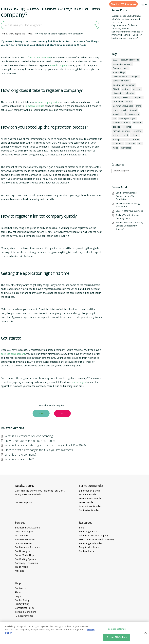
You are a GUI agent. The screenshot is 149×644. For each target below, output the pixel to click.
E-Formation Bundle (90, 491)
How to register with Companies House (30, 441)
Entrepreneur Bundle (90, 498)
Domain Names (23, 543)
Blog (81, 528)
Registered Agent (24, 532)
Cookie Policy (22, 600)
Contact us (21, 588)
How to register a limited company (32, 216)
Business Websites (25, 539)
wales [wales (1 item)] (115, 148)
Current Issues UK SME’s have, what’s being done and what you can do (127, 19)
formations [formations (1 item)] (118, 102)
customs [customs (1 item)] (126, 89)
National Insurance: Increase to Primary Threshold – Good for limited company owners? (127, 35)
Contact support (24, 502)
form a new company (39, 57)
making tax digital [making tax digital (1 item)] (127, 118)
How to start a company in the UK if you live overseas (39, 450)
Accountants (22, 535)
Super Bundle (86, 502)
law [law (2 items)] (114, 118)
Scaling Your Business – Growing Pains (128, 217)
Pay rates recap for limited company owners (125, 27)
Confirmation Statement (28, 547)
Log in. (143, 4)
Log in (18, 596)
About (18, 592)
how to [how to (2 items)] (124, 110)
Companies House (34, 106)
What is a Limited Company (94, 535)
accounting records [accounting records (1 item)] (130, 60)
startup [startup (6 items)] (116, 139)
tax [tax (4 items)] (124, 139)
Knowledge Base (88, 532)
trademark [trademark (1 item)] (118, 143)
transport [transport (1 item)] (130, 143)
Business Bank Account (27, 528)
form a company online (47, 102)
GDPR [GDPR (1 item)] (129, 102)
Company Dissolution (26, 563)
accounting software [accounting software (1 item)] (122, 64)
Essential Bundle (88, 494)
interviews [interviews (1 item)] (118, 114)
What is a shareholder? (19, 459)
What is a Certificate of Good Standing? (29, 436)
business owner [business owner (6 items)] (120, 77)
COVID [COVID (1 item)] (116, 89)
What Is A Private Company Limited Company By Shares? (129, 226)
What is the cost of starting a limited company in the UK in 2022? (46, 445)
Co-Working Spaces (25, 559)
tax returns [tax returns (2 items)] (134, 139)
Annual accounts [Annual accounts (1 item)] (121, 68)
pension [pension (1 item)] (117, 127)
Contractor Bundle (89, 510)
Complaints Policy (24, 608)
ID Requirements (24, 616)
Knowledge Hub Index (91, 543)
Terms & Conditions (26, 612)
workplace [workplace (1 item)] (126, 148)
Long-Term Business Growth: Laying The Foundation (126, 196)
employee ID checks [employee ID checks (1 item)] (122, 97)
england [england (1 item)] (138, 97)
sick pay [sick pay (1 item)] (135, 135)
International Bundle (90, 506)
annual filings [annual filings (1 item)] (119, 72)
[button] (41, 413)
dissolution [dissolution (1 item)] (118, 93)
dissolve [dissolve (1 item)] (130, 93)
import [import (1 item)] (134, 110)
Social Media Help (24, 555)
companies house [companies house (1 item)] (121, 81)
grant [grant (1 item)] (138, 106)
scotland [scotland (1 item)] (138, 131)
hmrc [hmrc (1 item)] (115, 110)
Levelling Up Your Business (129, 211)
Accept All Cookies (117, 637)
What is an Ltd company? (21, 454)
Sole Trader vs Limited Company (96, 539)
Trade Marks (22, 567)
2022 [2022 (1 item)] (115, 60)
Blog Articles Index (89, 547)
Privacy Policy (22, 604)
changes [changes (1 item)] (135, 77)
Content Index (86, 551)
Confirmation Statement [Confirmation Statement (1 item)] (124, 85)
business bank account (13, 354)
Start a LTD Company (123, 4)
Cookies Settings (117, 629)
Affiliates (19, 571)
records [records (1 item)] (127, 127)
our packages (79, 382)
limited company (59, 65)
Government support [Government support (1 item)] (123, 106)
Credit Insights (22, 551)
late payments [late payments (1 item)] (132, 114)
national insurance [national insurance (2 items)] (121, 123)
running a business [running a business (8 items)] (122, 131)
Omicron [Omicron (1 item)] (137, 123)
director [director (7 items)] (137, 89)
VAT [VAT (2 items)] (140, 143)
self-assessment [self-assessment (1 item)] (120, 135)
